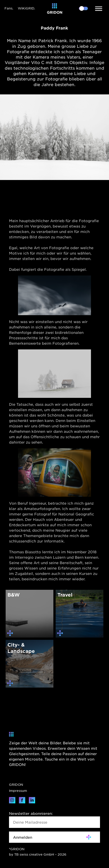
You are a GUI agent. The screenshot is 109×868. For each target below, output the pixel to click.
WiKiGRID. (26, 8)
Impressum (18, 791)
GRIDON (16, 784)
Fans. (9, 8)
